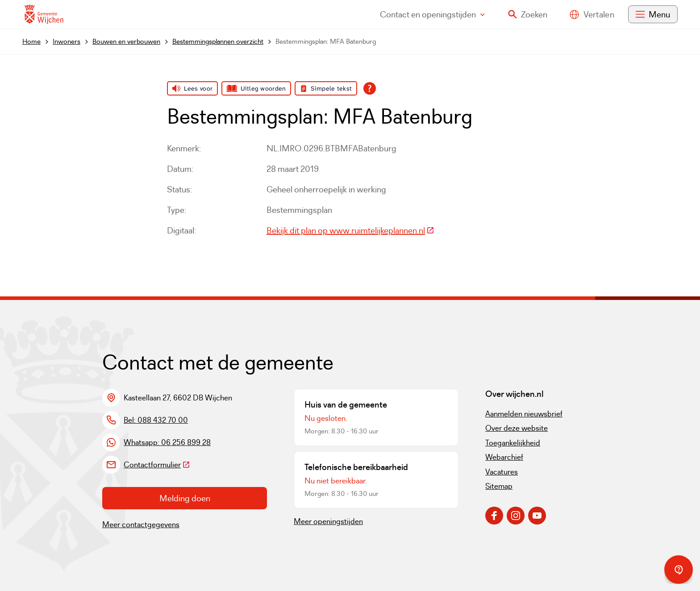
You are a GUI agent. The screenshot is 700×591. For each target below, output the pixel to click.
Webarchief (504, 457)
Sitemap (499, 486)
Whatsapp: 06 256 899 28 (167, 442)
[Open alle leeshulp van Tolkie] (370, 88)
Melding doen (185, 498)
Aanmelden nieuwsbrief (524, 414)
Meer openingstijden (328, 521)
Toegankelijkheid (513, 443)
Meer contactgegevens (141, 524)
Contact (432, 14)
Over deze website (517, 428)
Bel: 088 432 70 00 (156, 420)
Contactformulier (157, 465)
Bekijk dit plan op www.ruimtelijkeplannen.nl (350, 230)
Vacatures (502, 472)
